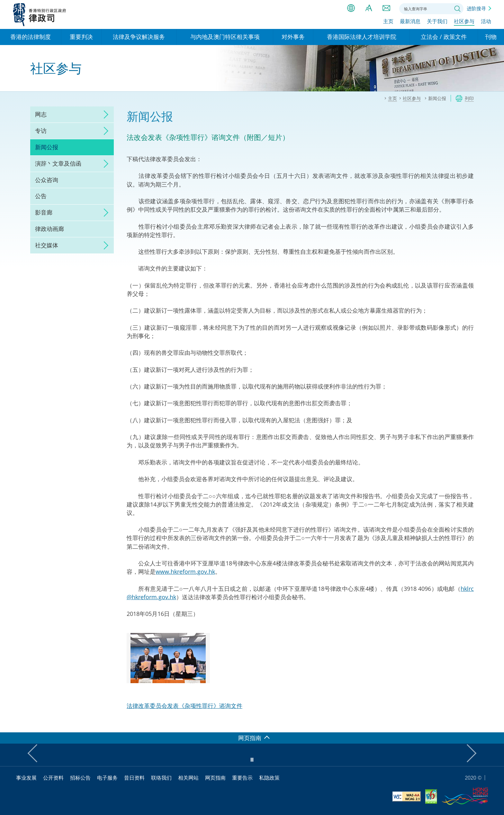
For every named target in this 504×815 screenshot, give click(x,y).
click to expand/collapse (104, 114)
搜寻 (457, 9)
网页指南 (215, 778)
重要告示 (242, 778)
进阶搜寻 (476, 8)
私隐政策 (269, 778)
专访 (41, 131)
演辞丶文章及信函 (58, 163)
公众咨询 (47, 180)
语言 (351, 8)
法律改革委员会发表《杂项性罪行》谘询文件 (184, 706)
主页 (388, 22)
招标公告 (80, 778)
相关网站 (188, 778)
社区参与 (464, 22)
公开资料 (53, 778)
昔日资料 (134, 778)
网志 (41, 114)
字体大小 (369, 8)
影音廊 (44, 212)
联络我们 (386, 8)
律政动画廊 (50, 229)
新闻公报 (47, 147)
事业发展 (26, 778)
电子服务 (107, 778)
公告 (41, 196)
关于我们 (437, 22)
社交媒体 (47, 245)
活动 (486, 22)
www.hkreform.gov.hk (185, 572)
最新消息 (410, 22)
